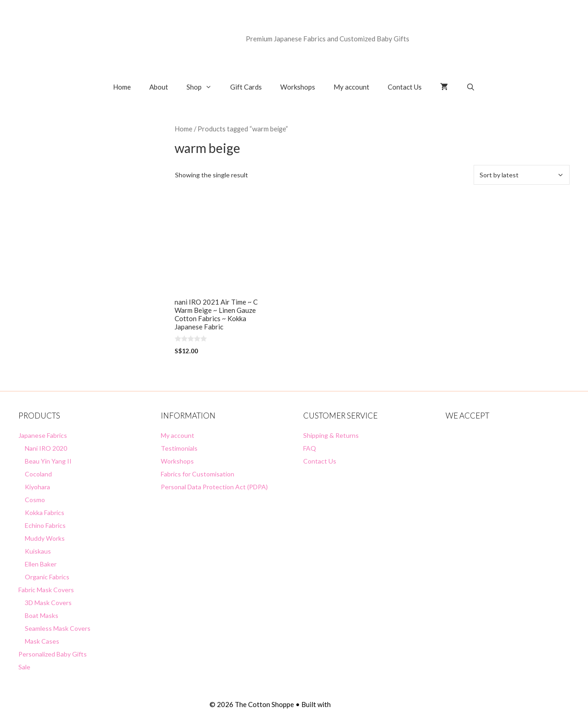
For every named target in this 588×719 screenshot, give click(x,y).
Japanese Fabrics (43, 435)
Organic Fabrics (47, 577)
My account (351, 87)
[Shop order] (522, 175)
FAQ (310, 448)
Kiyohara (37, 487)
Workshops (298, 87)
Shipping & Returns (331, 435)
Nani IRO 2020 (46, 448)
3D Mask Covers (48, 603)
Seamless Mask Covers (58, 628)
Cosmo (35, 500)
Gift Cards (246, 87)
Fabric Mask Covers (46, 590)
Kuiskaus (38, 551)
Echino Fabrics (45, 525)
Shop (204, 87)
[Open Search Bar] (471, 87)
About (159, 87)
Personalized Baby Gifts (53, 654)
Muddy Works (45, 538)
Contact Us (405, 87)
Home (122, 87)
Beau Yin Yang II (48, 461)
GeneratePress (355, 704)
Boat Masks (42, 615)
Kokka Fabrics (45, 512)
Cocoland (38, 474)
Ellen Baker (41, 564)
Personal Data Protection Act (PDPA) (214, 487)
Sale (24, 667)
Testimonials (179, 448)
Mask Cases (42, 641)
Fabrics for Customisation (198, 474)
